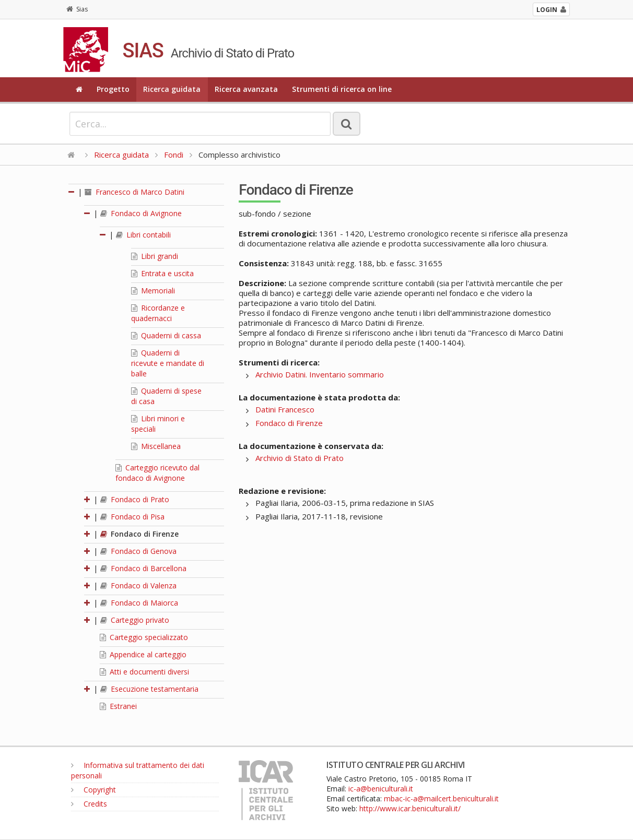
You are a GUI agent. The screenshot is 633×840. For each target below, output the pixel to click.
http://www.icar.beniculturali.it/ (410, 808)
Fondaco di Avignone (141, 213)
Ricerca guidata (172, 89)
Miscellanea (156, 446)
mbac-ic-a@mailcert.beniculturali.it (441, 798)
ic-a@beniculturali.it (381, 789)
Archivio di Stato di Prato (300, 458)
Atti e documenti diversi (144, 672)
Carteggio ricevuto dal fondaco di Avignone (157, 473)
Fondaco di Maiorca (139, 603)
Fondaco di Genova (138, 551)
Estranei (118, 706)
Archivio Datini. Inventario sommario (320, 374)
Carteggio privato (135, 620)
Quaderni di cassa (166, 335)
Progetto (113, 89)
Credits (89, 804)
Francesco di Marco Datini (134, 192)
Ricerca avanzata (246, 89)
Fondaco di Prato (135, 499)
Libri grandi (155, 256)
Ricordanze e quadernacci (158, 313)
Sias (77, 9)
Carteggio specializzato (144, 637)
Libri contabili (143, 235)
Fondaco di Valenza (138, 585)
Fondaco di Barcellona (143, 568)
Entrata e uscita (162, 273)
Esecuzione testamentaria (149, 689)
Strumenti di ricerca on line (342, 89)
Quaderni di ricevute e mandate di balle (168, 363)
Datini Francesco (285, 409)
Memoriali (153, 291)
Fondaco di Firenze (139, 534)
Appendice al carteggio (143, 654)
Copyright (93, 790)
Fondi (174, 155)
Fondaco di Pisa (132, 517)
